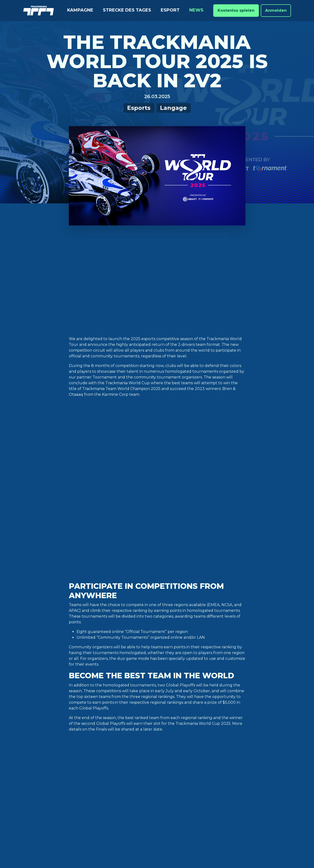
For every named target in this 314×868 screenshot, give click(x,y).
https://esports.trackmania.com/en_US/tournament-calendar (127, 648)
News (196, 10)
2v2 (89, 667)
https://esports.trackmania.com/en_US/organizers (176, 623)
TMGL (194, 667)
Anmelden (276, 10)
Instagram (202, 753)
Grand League (126, 667)
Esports (139, 108)
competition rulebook (114, 633)
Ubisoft (199, 784)
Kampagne (80, 10)
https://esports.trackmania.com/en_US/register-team (159, 614)
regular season (157, 667)
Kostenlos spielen (236, 10)
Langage (173, 108)
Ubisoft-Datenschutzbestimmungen (101, 846)
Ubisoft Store (97, 738)
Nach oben (157, 709)
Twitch (198, 769)
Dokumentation (154, 746)
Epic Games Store (101, 746)
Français (255, 761)
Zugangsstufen (154, 738)
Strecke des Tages (127, 10)
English (254, 746)
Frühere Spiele (153, 782)
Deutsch (255, 738)
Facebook (201, 746)
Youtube (200, 761)
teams (180, 667)
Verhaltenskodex (156, 775)
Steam (88, 753)
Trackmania (204, 776)
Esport (170, 10)
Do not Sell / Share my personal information (226, 846)
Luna (86, 776)
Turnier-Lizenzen (155, 790)
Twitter (200, 738)
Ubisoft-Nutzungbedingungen (160, 846)
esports (103, 667)
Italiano (255, 769)
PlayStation (95, 761)
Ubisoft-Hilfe (150, 753)
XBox (87, 769)
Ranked (35, 753)
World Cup (92, 673)
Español (255, 753)
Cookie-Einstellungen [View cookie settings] (49, 846)
